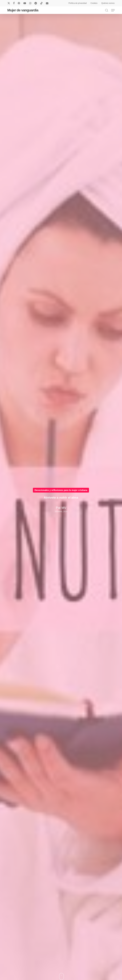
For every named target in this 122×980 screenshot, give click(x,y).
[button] (113, 10)
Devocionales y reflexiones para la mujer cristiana (61, 490)
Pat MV (61, 508)
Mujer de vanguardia (23, 10)
